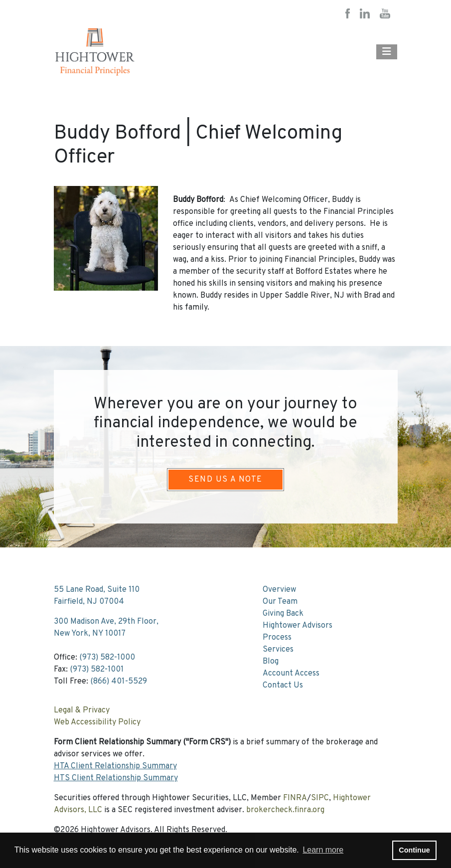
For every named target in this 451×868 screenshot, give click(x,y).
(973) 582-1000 (107, 658)
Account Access (291, 674)
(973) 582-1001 (97, 670)
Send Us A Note (225, 480)
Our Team (280, 602)
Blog (271, 662)
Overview (279, 590)
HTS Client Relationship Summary (116, 778)
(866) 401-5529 (119, 682)
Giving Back (283, 614)
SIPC (320, 798)
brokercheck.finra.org (285, 810)
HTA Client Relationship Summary (115, 766)
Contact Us (283, 686)
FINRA (295, 798)
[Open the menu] (387, 52)
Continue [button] (414, 850)
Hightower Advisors (298, 626)
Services (278, 650)
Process (277, 638)
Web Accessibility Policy (97, 722)
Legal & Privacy (82, 710)
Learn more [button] (323, 850)
